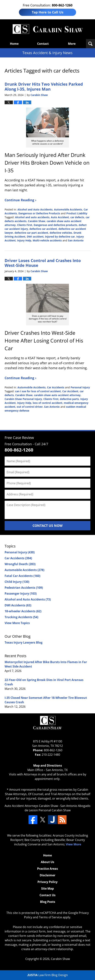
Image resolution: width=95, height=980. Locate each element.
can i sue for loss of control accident (38, 391)
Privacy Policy (47, 882)
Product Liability (77, 213)
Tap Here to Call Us (48, 12)
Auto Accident (60, 217)
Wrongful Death (20, 564)
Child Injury (17, 582)
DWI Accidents (18, 605)
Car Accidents (56, 387)
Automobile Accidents (68, 209)
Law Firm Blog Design (47, 975)
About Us (47, 862)
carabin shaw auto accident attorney (57, 395)
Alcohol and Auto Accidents (35, 209)
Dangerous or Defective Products (39, 213)
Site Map (47, 888)
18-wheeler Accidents (23, 611)
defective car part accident (31, 233)
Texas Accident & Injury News (48, 29)
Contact (43, 44)
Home (14, 44)
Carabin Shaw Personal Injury (23, 399)
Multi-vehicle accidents (47, 240)
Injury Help (24, 240)
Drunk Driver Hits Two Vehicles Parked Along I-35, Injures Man (44, 86)
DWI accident (35, 237)
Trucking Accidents (21, 617)
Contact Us (47, 895)
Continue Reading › (20, 200)
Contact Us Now (47, 526)
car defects (77, 217)
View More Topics (17, 623)
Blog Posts (48, 902)
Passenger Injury (21, 593)
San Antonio (76, 240)
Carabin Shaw (37, 221)
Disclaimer (47, 875)
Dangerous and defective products (55, 225)
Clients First (25, 225)
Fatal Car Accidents (22, 576)
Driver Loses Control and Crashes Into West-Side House (43, 263)
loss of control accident (47, 403)
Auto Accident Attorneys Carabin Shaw (31, 806)
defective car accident (43, 229)
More (72, 44)
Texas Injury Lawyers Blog (24, 642)
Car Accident (70, 391)
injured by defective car (60, 237)
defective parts (69, 399)
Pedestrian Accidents (24, 588)
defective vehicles (61, 233)
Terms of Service (50, 917)
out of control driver (30, 407)
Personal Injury (80, 387)
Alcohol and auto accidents (32, 217)
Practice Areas (47, 869)
